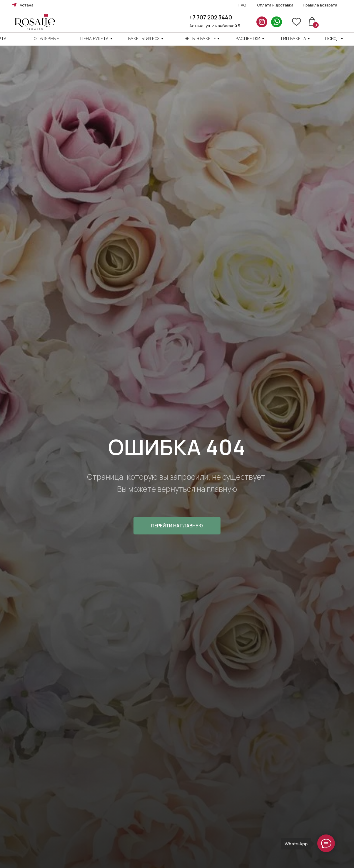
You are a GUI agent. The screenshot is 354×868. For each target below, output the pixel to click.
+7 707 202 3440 (211, 17)
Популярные (45, 38)
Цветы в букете (199, 38)
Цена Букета (95, 38)
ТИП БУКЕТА (293, 38)
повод (332, 38)
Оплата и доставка (275, 5)
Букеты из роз (144, 38)
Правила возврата (320, 5)
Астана (27, 5)
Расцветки (248, 38)
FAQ (242, 5)
